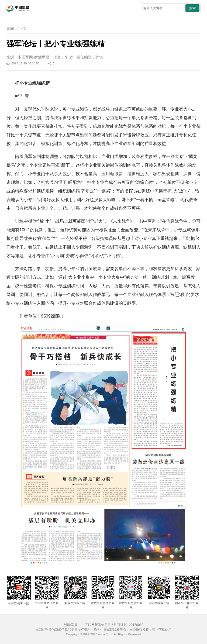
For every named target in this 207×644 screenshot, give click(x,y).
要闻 (10, 29)
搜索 (192, 8)
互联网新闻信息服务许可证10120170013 (114, 625)
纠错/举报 (70, 625)
